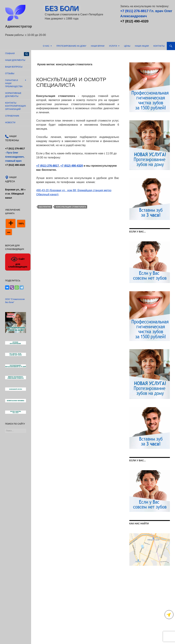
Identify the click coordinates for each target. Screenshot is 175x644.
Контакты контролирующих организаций (16, 106)
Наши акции (142, 46)
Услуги (113, 46)
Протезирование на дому (71, 46)
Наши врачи (98, 46)
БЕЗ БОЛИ (62, 8)
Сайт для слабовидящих (18, 262)
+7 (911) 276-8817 (134, 11)
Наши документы (15, 60)
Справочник (12, 116)
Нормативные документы (13, 95)
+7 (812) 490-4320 (134, 21)
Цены (127, 46)
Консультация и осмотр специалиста (71, 82)
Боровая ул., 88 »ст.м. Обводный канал (15, 194)
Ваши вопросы (14, 67)
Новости (10, 123)
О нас (46, 46)
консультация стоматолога (71, 207)
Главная (10, 53)
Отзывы (10, 73)
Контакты (159, 46)
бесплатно (45, 207)
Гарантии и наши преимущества (14, 83)
